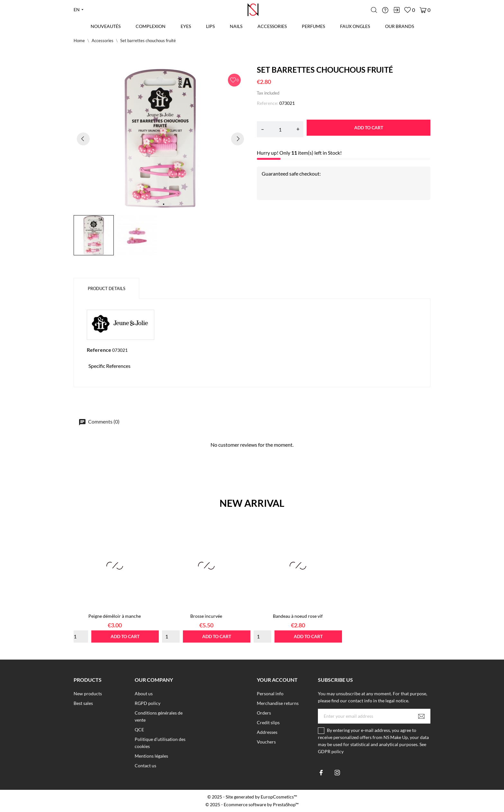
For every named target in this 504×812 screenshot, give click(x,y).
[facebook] (321, 773)
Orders (264, 713)
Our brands (400, 26)
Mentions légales (151, 756)
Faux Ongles (355, 26)
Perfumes (313, 26)
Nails (236, 26)
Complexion (151, 26)
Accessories (272, 26)
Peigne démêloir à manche (115, 616)
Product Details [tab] (107, 288)
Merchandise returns (278, 703)
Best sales (83, 703)
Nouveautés (106, 26)
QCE (139, 730)
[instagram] (337, 773)
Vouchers (266, 742)
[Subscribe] (421, 716)
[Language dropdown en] (79, 10)
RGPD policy (148, 703)
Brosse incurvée (206, 616)
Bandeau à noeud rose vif (298, 616)
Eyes (186, 26)
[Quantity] (280, 129)
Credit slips (268, 722)
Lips (210, 24)
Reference (99, 350)
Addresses (267, 732)
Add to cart (369, 128)
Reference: (268, 103)
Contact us (145, 766)
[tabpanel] (160, 139)
